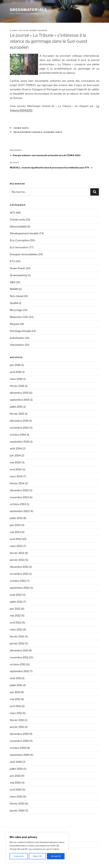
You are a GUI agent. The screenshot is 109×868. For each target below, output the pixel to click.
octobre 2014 (18, 435)
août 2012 (16, 595)
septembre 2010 (20, 755)
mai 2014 (15, 462)
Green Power (18, 268)
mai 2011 (15, 699)
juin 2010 (15, 776)
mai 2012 (15, 616)
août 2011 (16, 678)
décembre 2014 (19, 421)
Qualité (14, 303)
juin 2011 (15, 692)
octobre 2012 (18, 581)
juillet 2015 (16, 407)
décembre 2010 (19, 734)
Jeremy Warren (38, 30)
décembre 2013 (19, 490)
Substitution (17, 338)
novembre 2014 (19, 428)
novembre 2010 (19, 741)
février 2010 (17, 804)
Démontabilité (18, 227)
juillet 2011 (16, 685)
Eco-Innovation (19, 247)
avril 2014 (16, 469)
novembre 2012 (19, 574)
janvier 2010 (17, 811)
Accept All (56, 856)
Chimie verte (21, 128)
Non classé (16, 296)
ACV (13, 213)
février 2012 (17, 636)
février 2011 (17, 720)
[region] (37, 847)
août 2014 (16, 448)
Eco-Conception (20, 240)
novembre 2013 (19, 497)
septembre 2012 (20, 588)
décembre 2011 (19, 650)
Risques (15, 324)
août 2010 (16, 762)
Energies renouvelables (24, 254)
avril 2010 (16, 790)
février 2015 (17, 414)
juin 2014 (15, 455)
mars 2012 (16, 629)
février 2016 (17, 386)
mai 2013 (15, 532)
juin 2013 (15, 525)
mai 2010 (15, 783)
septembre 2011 (19, 671)
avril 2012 (16, 623)
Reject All (37, 856)
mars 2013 (16, 546)
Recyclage (16, 310)
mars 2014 (16, 476)
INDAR (14, 289)
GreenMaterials (28, 10)
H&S (13, 282)
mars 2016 (16, 379)
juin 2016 (15, 365)
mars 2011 (16, 713)
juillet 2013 (16, 518)
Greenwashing (18, 275)
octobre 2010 (18, 748)
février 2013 (17, 553)
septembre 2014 (20, 442)
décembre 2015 (19, 393)
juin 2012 (15, 609)
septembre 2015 (20, 400)
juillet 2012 (16, 602)
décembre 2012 (19, 567)
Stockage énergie (20, 331)
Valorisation (17, 345)
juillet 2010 (16, 769)
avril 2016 (16, 372)
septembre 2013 (20, 511)
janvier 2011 (17, 727)
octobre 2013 (18, 504)
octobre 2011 (18, 664)
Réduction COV (19, 317)
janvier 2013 (17, 560)
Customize (19, 856)
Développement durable (28, 132)
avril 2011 (15, 706)
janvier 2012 (17, 643)
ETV (12, 261)
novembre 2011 (19, 657)
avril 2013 (16, 539)
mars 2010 (16, 797)
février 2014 (17, 483)
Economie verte (53, 132)
